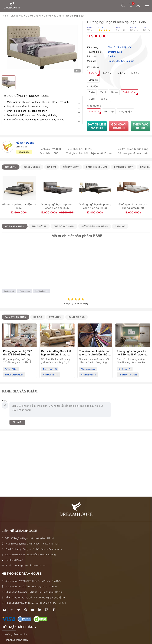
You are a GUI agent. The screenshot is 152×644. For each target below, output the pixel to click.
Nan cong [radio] (109, 111)
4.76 (100, 27)
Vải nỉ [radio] (103, 92)
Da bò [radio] (92, 92)
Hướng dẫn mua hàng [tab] (95, 226)
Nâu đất (130, 61)
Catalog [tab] (120, 226)
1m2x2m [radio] (107, 73)
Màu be (120, 61)
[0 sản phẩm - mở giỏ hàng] (131, 5)
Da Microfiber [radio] (130, 92)
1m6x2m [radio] (93, 73)
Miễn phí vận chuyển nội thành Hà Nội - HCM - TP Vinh (38, 102)
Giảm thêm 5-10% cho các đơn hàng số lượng (32, 115)
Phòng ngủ (25, 291)
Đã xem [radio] (52, 167)
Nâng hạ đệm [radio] (125, 111)
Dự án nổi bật (11, 369)
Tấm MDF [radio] (94, 111)
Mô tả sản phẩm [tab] (15, 226)
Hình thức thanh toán (16, 640)
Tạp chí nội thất (50, 369)
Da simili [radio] (105, 99)
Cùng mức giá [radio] (32, 167)
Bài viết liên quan (15, 317)
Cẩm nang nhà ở (88, 369)
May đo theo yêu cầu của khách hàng (28, 106)
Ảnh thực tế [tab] (39, 226)
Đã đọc (38, 317)
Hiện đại (127, 47)
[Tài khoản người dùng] (138, 5)
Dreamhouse (115, 52)
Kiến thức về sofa (51, 375)
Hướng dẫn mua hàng (16, 634)
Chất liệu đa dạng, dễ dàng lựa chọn (27, 111)
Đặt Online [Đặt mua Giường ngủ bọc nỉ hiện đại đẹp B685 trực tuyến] (97, 126)
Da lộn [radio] (92, 99)
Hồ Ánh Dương (25, 143)
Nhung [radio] (114, 92)
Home (5, 16)
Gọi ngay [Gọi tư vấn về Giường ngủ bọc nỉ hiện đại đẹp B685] (119, 126)
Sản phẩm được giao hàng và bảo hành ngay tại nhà (36, 120)
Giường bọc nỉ (33, 16)
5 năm (112, 56)
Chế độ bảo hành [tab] (64, 226)
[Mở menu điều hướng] (148, 5)
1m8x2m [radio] (135, 73)
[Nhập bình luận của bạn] (60, 410)
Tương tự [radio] (11, 167)
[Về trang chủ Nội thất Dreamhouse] (12, 5)
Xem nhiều (55, 317)
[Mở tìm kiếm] (123, 5)
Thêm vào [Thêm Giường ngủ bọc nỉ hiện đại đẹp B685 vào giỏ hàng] (141, 126)
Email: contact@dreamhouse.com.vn (25, 565)
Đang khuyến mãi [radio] (96, 167)
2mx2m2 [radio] (93, 80)
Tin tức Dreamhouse (14, 375)
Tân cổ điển (115, 47)
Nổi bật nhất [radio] (71, 167)
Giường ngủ (17, 16)
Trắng (111, 61)
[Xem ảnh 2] (9, 82)
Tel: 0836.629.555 (14, 560)
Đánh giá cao (77, 317)
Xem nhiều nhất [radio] (124, 167)
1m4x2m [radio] (121, 73)
